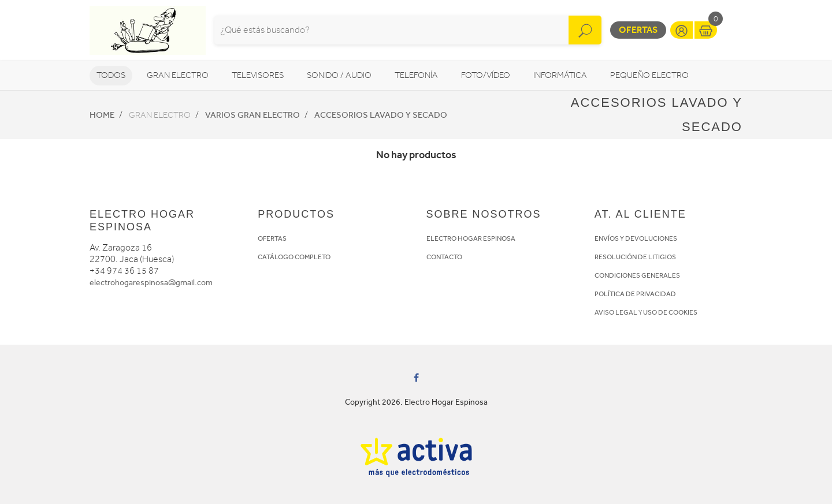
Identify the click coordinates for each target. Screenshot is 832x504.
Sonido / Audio (339, 75)
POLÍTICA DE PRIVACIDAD (635, 294)
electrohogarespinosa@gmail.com (151, 283)
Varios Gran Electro (252, 115)
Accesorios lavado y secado (381, 115)
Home (102, 115)
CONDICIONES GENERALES (637, 275)
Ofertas (638, 30)
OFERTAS (272, 238)
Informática (560, 75)
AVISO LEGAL (616, 312)
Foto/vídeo (486, 75)
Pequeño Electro (649, 75)
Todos (111, 75)
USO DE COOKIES (670, 312)
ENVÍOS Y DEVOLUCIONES (636, 238)
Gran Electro (178, 75)
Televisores (258, 75)
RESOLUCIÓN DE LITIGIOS (635, 257)
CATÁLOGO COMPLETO (294, 257)
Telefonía (416, 75)
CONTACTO (444, 257)
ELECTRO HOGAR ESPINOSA (471, 238)
